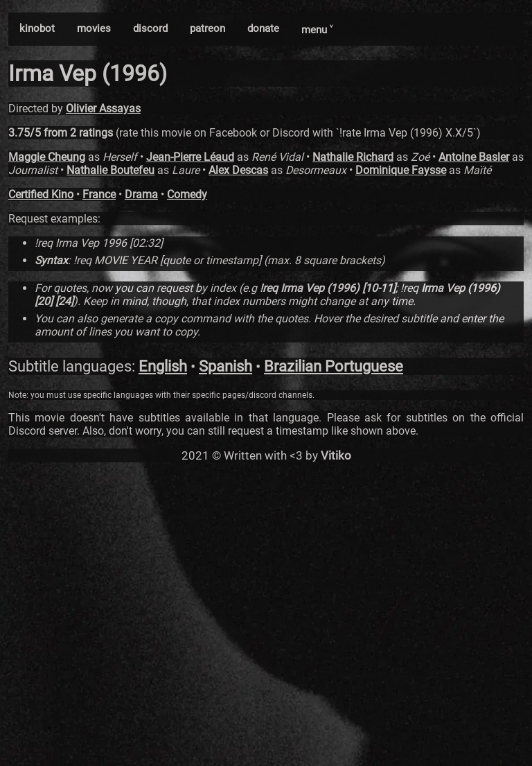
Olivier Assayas (103, 108)
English (163, 366)
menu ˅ (317, 30)
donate (263, 28)
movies (94, 28)
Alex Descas (238, 170)
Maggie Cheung (47, 157)
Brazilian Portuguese (334, 366)
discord (150, 28)
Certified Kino (41, 194)
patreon (207, 28)
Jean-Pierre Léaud (190, 157)
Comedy (187, 194)
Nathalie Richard (353, 157)
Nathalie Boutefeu (110, 170)
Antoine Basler (474, 157)
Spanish (225, 366)
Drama (141, 194)
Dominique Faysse (401, 170)
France (99, 194)
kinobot (37, 28)
